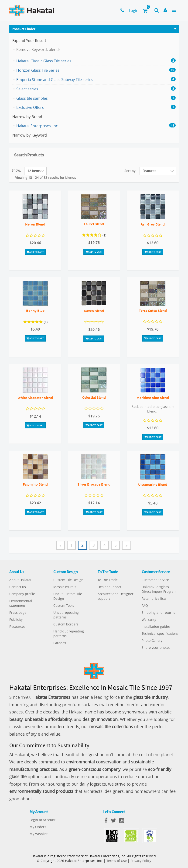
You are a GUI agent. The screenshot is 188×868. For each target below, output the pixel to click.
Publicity (16, 620)
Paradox (60, 643)
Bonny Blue (35, 311)
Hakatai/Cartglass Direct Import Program (159, 589)
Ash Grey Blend (153, 224)
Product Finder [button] (24, 29)
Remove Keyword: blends (38, 49)
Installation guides (156, 627)
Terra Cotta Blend (153, 311)
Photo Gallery (152, 641)
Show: (16, 170)
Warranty (149, 620)
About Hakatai (20, 580)
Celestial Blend (94, 397)
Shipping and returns (158, 613)
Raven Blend (94, 311)
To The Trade (108, 580)
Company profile (22, 594)
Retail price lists (154, 599)
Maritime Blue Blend (153, 398)
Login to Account (43, 820)
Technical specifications (160, 634)
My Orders (38, 827)
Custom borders (66, 624)
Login (134, 11)
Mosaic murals (65, 587)
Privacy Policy (141, 861)
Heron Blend (35, 224)
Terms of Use (117, 861)
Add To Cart (35, 252)
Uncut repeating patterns (66, 615)
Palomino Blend (35, 484)
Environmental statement (21, 603)
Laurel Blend (94, 224)
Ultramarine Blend (153, 484)
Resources (17, 627)
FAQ (145, 606)
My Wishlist (39, 834)
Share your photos (156, 648)
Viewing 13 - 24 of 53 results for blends (46, 178)
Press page (18, 613)
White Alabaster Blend (35, 398)
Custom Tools (64, 606)
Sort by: (130, 171)
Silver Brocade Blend (94, 484)
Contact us (18, 587)
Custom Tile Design (68, 580)
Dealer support (109, 587)
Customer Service (155, 580)
